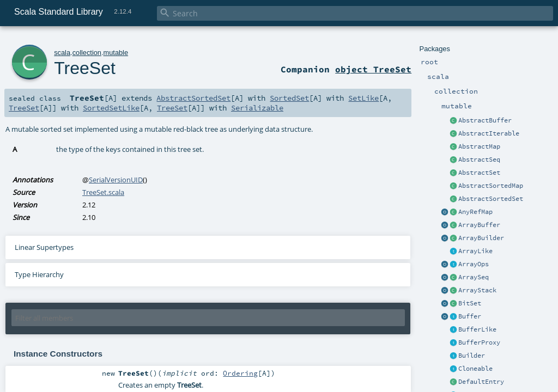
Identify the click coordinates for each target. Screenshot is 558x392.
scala (62, 53)
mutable (116, 53)
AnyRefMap (475, 212)
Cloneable (475, 369)
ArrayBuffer (479, 225)
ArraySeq (474, 277)
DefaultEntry (481, 382)
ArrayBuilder (481, 238)
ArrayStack (477, 290)
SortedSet (289, 98)
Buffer (470, 316)
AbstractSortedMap (491, 186)
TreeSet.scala (103, 192)
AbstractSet (479, 173)
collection (87, 53)
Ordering (240, 373)
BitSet (470, 303)
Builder (472, 356)
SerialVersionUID (116, 180)
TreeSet (85, 68)
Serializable (257, 108)
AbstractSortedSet (491, 199)
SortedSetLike (111, 108)
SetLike (363, 98)
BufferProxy (479, 342)
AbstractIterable (489, 133)
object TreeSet (373, 69)
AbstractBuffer (485, 120)
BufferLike (477, 329)
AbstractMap (479, 146)
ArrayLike (475, 251)
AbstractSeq (479, 160)
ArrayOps (474, 264)
